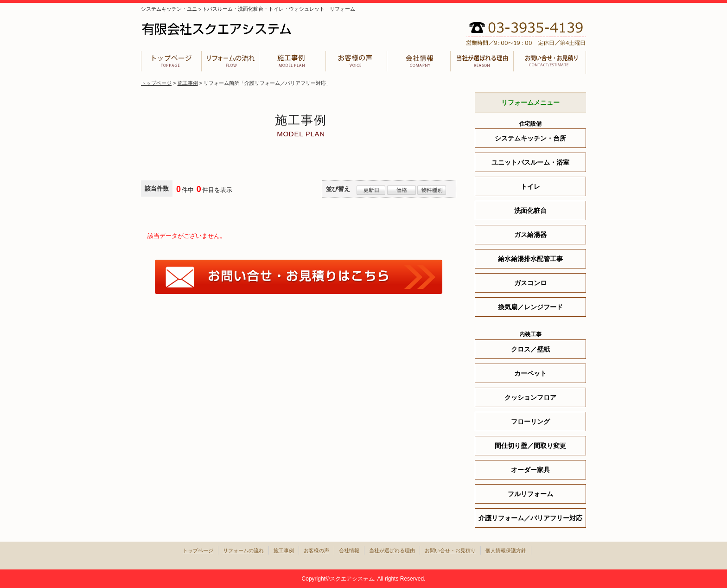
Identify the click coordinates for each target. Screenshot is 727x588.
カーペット (530, 373)
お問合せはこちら (299, 277)
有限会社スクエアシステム (234, 29)
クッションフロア (530, 397)
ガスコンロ (530, 283)
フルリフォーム (530, 494)
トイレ (530, 186)
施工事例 (291, 62)
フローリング (530, 422)
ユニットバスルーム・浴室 (530, 162)
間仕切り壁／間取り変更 (530, 446)
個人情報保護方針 (506, 550)
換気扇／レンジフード (530, 307)
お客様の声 (356, 62)
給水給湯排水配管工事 (530, 259)
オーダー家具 (530, 470)
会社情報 (419, 62)
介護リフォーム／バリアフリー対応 (530, 518)
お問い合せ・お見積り (550, 62)
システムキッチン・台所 (530, 138)
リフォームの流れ (229, 62)
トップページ (171, 62)
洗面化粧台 (530, 211)
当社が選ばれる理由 (482, 62)
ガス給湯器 (530, 235)
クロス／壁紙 (530, 349)
